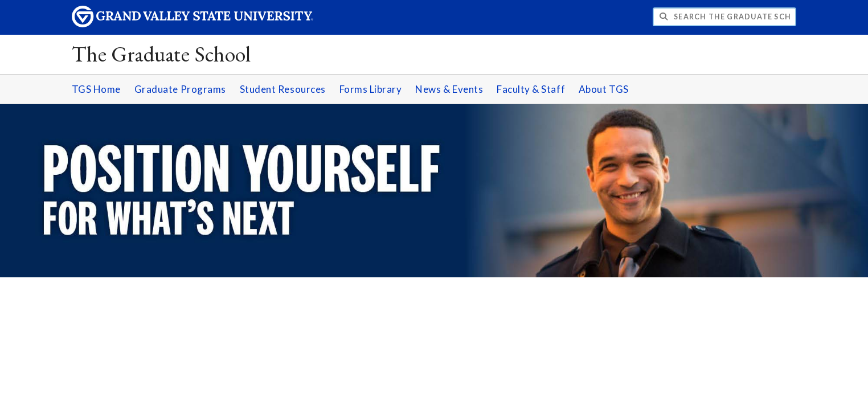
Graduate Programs (180, 89)
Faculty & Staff (531, 89)
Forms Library (371, 89)
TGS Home (96, 89)
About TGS (604, 89)
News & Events (449, 89)
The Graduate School (161, 54)
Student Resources (283, 89)
